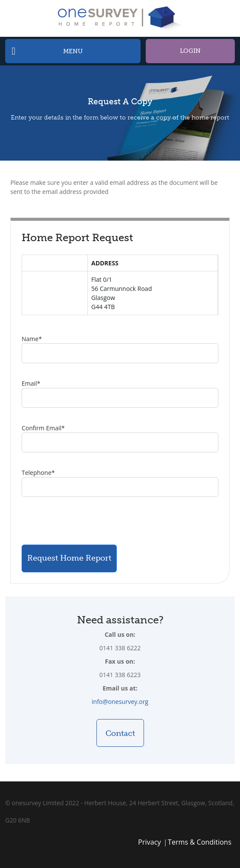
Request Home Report (69, 558)
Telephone (38, 473)
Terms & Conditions (200, 842)
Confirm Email (43, 428)
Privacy (149, 842)
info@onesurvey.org (120, 702)
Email (31, 383)
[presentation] (87, 521)
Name (32, 339)
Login (190, 51)
